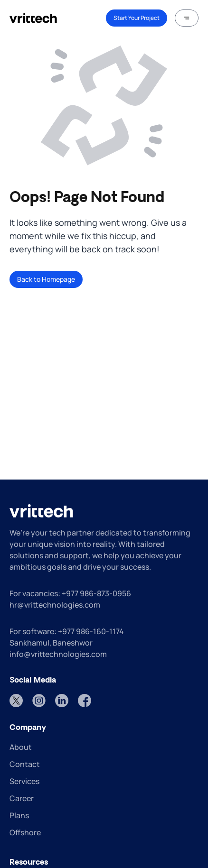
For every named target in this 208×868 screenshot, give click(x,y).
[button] (187, 18)
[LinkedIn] (62, 701)
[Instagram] (39, 701)
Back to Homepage (46, 279)
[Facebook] (85, 701)
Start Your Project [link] (137, 18)
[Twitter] (16, 701)
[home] (33, 18)
